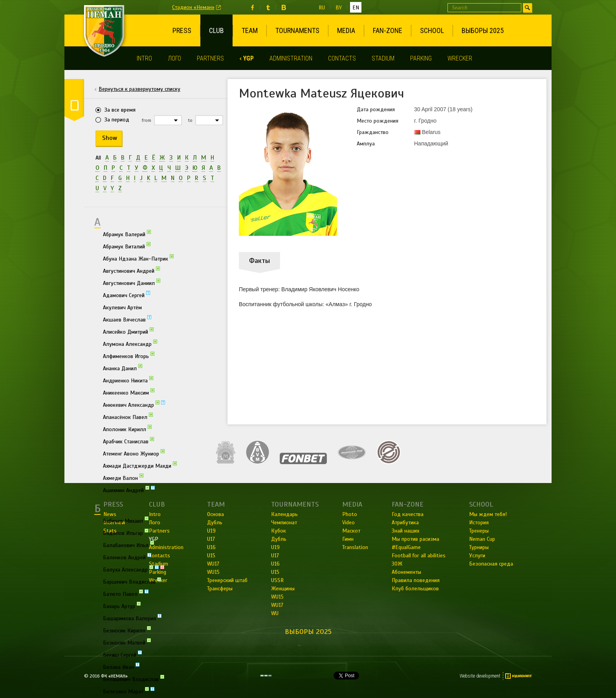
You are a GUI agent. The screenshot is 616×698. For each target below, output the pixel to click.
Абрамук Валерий (127, 234)
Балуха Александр (134, 569)
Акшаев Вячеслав (127, 319)
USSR (277, 580)
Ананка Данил (123, 368)
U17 (275, 556)
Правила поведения (416, 580)
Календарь (284, 514)
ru (322, 8)
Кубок (279, 531)
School (432, 30)
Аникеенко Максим (129, 392)
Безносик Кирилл (127, 630)
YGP (248, 58)
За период (117, 120)
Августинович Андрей (131, 270)
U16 (275, 564)
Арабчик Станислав (128, 441)
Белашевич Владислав (134, 679)
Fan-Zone (388, 30)
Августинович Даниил (132, 283)
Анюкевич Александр (134, 404)
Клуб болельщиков (415, 589)
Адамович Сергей (126, 295)
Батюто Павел (126, 593)
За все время (120, 110)
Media (346, 30)
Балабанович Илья (128, 545)
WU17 (277, 605)
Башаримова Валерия (132, 618)
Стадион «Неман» (193, 7)
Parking (421, 58)
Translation (355, 547)
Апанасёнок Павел (128, 417)
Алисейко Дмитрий (128, 331)
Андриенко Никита (128, 380)
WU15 (277, 597)
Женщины (283, 589)
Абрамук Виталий (127, 246)
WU (275, 613)
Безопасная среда (491, 564)
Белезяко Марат (129, 691)
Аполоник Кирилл (127, 429)
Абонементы (406, 572)
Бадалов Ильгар (126, 533)
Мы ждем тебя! (488, 514)
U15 (275, 572)
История (479, 523)
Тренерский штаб (227, 580)
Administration (291, 58)
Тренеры (479, 531)
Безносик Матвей (127, 642)
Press (182, 30)
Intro (144, 58)
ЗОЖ (397, 564)
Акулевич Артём (122, 308)
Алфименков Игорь (129, 356)
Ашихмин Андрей (129, 490)
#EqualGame (406, 547)
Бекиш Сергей (122, 654)
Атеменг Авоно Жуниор (134, 453)
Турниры (479, 547)
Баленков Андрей (127, 557)
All (98, 158)
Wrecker (460, 58)
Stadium (383, 58)
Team (250, 30)
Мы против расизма (415, 539)
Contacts (342, 58)
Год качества (408, 514)
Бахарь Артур (122, 606)
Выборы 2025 (483, 30)
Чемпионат (284, 523)
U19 (275, 547)
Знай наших (405, 531)
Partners (210, 58)
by (339, 8)
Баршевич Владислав (132, 581)
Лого (174, 58)
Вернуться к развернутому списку (139, 89)
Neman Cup (482, 539)
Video (348, 523)
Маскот (351, 531)
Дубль (279, 539)
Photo (350, 514)
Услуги (477, 556)
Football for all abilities (419, 556)
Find (527, 8)
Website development (480, 676)
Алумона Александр (130, 343)
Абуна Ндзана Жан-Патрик (138, 258)
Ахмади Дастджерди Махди (140, 465)
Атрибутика (405, 523)
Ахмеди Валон (123, 478)
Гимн (348, 539)
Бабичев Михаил (126, 520)
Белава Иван (121, 667)
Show (110, 138)
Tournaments (297, 30)
